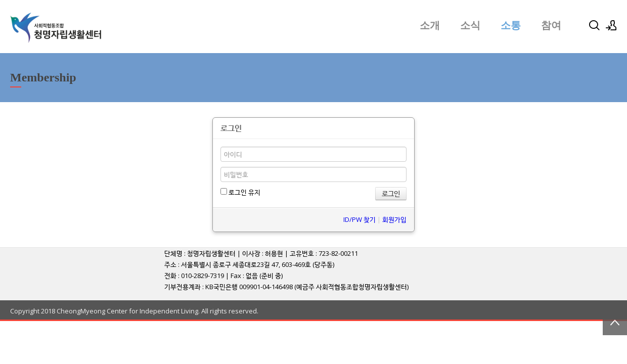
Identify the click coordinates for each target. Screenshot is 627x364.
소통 (511, 25)
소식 (470, 25)
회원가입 (394, 219)
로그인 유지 (240, 192)
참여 (551, 25)
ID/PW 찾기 (360, 219)
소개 (430, 25)
